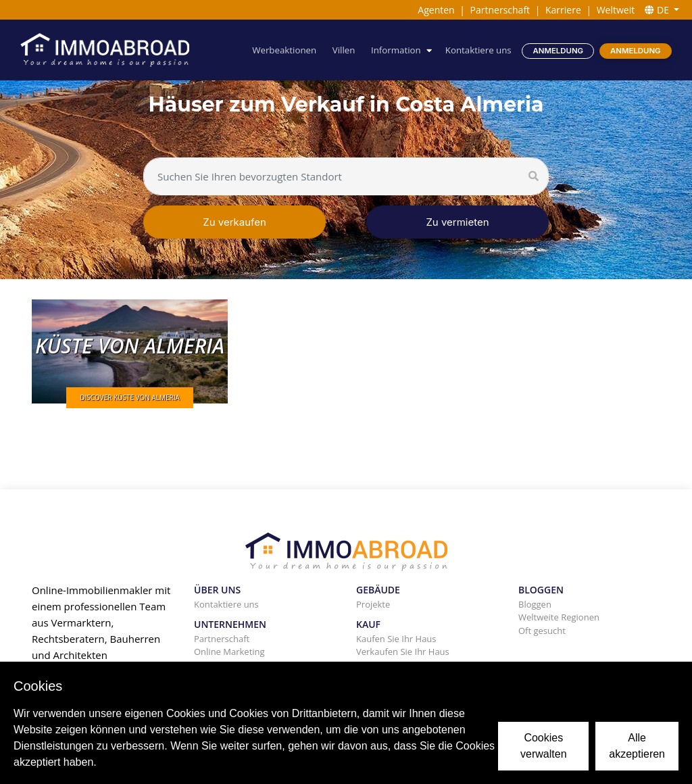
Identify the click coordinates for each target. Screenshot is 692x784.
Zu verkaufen (234, 222)
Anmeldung (559, 51)
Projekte (373, 604)
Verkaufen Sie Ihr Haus (403, 652)
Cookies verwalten (543, 746)
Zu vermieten (457, 222)
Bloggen (535, 604)
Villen (344, 50)
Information (396, 50)
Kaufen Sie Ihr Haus (396, 639)
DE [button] (658, 10)
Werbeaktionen (284, 50)
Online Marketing (229, 652)
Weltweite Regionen (559, 617)
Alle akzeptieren (637, 746)
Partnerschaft (500, 10)
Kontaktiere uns (478, 50)
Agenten (436, 10)
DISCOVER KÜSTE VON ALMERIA (130, 397)
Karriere (563, 10)
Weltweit (616, 10)
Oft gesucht (542, 631)
